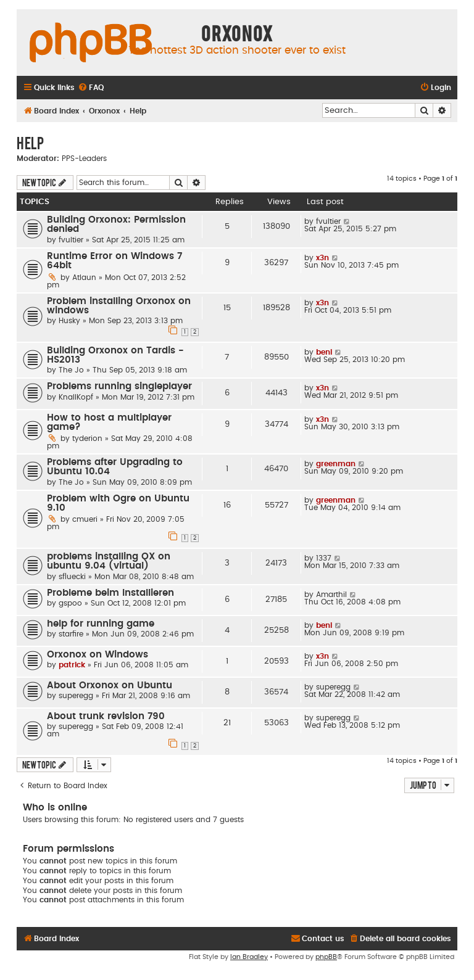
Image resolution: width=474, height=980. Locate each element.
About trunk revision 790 (106, 716)
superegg (76, 696)
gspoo (70, 603)
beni (324, 352)
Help (30, 142)
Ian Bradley (249, 957)
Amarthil (331, 595)
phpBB (326, 957)
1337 (324, 558)
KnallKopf (76, 397)
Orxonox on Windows (98, 655)
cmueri (85, 519)
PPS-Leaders (84, 159)
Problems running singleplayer (119, 386)
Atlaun (84, 278)
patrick (72, 665)
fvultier (71, 240)
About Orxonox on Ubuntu (110, 686)
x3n (322, 258)
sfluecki (72, 577)
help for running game (101, 624)
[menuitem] (91, 88)
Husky (69, 321)
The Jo (71, 370)
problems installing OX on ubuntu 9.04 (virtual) (109, 561)
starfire (71, 634)
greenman (336, 464)
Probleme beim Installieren (110, 593)
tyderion (87, 439)
